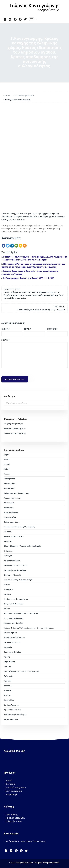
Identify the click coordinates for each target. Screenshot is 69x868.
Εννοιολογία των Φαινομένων (15, 570)
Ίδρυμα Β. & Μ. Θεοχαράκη (14, 604)
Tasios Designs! (35, 863)
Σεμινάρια (8, 686)
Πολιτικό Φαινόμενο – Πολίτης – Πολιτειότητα (21, 671)
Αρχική (9, 780)
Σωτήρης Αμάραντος (12, 705)
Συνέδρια (8, 695)
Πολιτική (7, 666)
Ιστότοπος (52, 329)
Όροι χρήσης (12, 814)
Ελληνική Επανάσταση (12, 561)
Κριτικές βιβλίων (10, 633)
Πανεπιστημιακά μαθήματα (14, 433)
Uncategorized (9, 479)
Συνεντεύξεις (9, 700)
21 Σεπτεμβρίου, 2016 (25, 95)
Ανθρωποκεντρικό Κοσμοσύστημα (17, 493)
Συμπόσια (8, 691)
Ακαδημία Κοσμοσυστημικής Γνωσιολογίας (26, 841)
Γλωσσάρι (8, 532)
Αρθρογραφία (9, 503)
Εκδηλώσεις (9, 551)
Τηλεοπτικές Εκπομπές (13, 710)
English (7, 455)
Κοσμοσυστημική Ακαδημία (14, 618)
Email (28, 329)
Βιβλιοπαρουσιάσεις (12, 522)
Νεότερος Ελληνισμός (12, 642)
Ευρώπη (7, 585)
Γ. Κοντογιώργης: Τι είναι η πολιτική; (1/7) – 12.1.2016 (29, 278)
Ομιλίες (7, 657)
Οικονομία (8, 647)
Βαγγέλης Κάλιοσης (11, 512)
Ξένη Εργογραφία (14, 791)
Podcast (7, 474)
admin (7, 95)
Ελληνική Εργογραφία (12, 424)
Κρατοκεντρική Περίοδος (13, 623)
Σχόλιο (5, 340)
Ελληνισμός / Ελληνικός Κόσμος (16, 565)
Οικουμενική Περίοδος (12, 652)
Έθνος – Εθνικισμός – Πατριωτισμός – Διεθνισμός (23, 546)
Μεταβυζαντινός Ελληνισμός (15, 638)
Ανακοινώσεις (9, 488)
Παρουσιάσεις (9, 662)
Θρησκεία (8, 594)
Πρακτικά (8, 681)
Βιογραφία (10, 784)
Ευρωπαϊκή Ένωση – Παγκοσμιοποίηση (18, 580)
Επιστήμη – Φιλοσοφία (13, 575)
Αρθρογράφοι (9, 508)
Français (7, 464)
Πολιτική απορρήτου (15, 818)
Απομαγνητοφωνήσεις (12, 498)
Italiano (7, 469)
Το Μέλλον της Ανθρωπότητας (15, 715)
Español (7, 459)
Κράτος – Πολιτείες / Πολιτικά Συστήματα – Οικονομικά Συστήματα (29, 628)
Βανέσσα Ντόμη (10, 517)
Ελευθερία (8, 556)
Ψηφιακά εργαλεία (11, 719)
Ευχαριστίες (9, 589)
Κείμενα (7, 609)
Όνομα (5, 329)
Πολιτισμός (8, 676)
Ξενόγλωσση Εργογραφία (13, 429)
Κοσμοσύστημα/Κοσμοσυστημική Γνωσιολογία (21, 614)
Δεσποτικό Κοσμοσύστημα (14, 537)
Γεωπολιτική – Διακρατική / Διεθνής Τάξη (19, 527)
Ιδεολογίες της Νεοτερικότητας (18, 100)
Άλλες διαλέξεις (10, 484)
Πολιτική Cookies (14, 821)
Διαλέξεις (8, 541)
